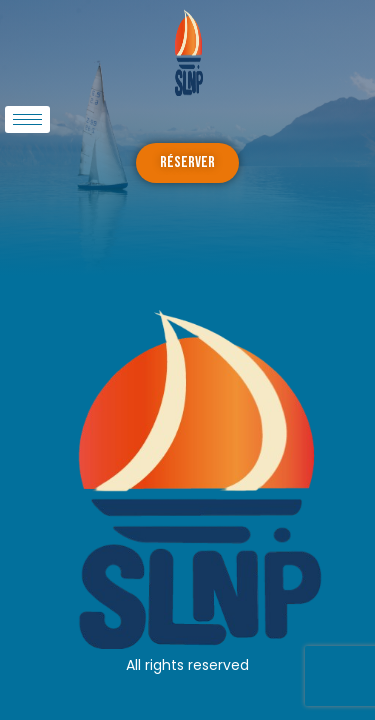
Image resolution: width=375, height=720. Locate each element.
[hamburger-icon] (27, 119)
